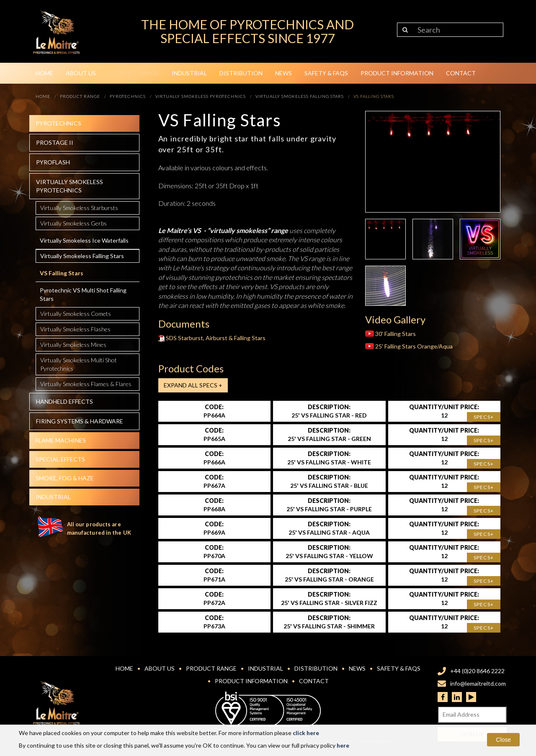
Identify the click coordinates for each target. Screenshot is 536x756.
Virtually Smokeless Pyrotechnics (70, 186)
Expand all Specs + (193, 385)
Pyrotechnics (58, 123)
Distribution (241, 73)
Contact (461, 73)
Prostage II (55, 142)
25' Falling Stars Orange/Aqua (409, 346)
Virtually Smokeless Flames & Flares (86, 384)
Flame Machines (61, 440)
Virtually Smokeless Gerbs (73, 223)
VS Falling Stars (62, 273)
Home (44, 73)
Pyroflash (53, 162)
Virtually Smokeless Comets (76, 314)
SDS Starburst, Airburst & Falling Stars (212, 338)
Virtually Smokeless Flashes (75, 329)
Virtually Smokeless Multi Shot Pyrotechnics (79, 364)
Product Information (397, 73)
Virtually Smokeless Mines (73, 345)
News (283, 73)
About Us (81, 73)
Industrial (189, 73)
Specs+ (484, 417)
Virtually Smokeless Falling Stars (82, 256)
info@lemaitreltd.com (478, 683)
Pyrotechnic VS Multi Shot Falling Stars (83, 294)
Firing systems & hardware (80, 421)
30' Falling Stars (390, 334)
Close (503, 740)
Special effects (60, 459)
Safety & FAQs (326, 73)
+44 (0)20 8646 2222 (477, 671)
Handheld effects (64, 401)
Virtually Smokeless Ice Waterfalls (84, 240)
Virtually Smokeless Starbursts (79, 208)
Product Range (134, 73)
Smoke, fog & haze (65, 478)
